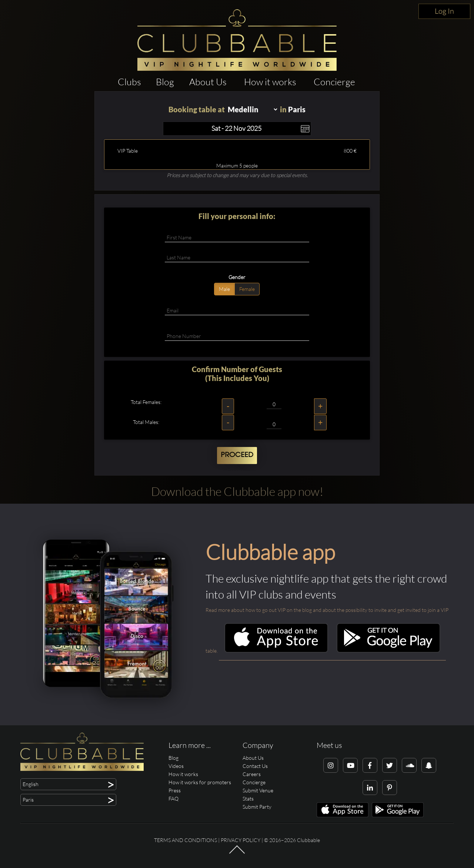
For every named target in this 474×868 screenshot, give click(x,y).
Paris (297, 109)
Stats (248, 799)
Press (175, 790)
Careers (252, 774)
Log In (444, 11)
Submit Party (257, 807)
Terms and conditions (186, 840)
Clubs (129, 82)
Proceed (237, 455)
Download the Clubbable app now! (237, 491)
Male (224, 289)
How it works (270, 82)
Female (247, 289)
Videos (176, 766)
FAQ (173, 799)
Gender (237, 277)
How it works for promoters (200, 782)
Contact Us (255, 766)
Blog (165, 82)
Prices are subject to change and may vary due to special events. (237, 175)
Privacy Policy (241, 840)
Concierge (334, 82)
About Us (208, 82)
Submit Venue (258, 790)
